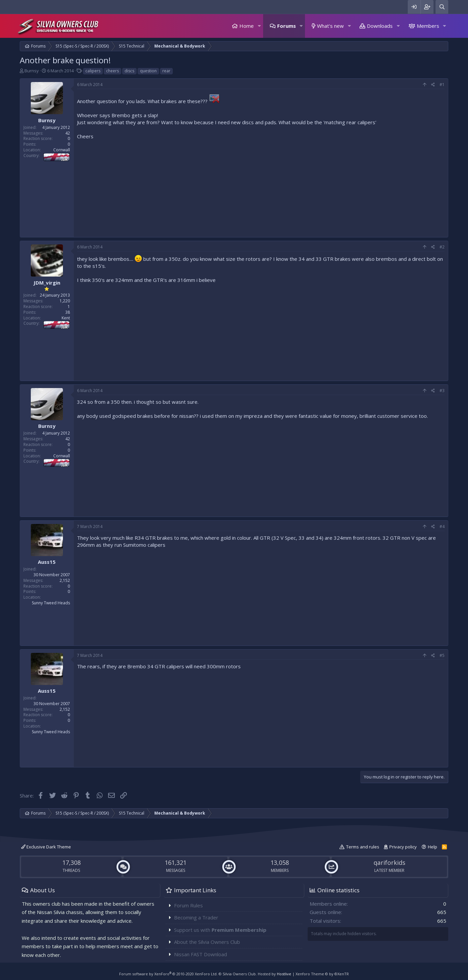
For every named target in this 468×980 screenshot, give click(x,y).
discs (129, 71)
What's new (330, 26)
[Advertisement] (261, 187)
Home (247, 26)
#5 (442, 655)
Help (433, 847)
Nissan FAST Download (201, 954)
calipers (93, 71)
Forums (287, 26)
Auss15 (47, 562)
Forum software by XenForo (168, 974)
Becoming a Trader (196, 917)
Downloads (380, 26)
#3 (442, 391)
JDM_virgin (47, 283)
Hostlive (284, 974)
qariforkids (389, 862)
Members (428, 26)
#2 (442, 247)
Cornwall (62, 150)
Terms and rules (363, 847)
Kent (66, 318)
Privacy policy (403, 847)
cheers (112, 71)
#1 (442, 85)
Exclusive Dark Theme (46, 847)
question (148, 71)
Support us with (220, 930)
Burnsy (32, 71)
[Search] (442, 7)
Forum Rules (188, 905)
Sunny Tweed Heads (51, 603)
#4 (442, 526)
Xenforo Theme (322, 974)
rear (166, 71)
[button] (259, 26)
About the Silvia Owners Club (207, 942)
